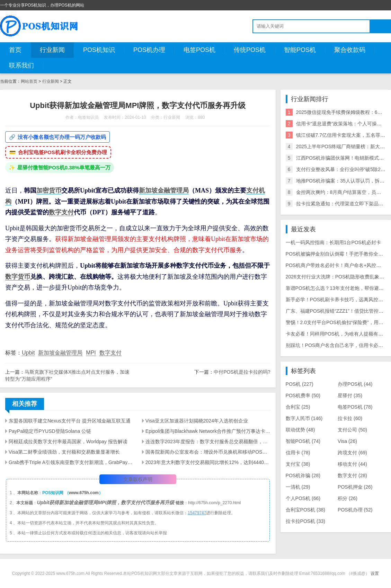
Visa (347, 441)
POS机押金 (355, 487)
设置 (375, 573)
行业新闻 (52, 50)
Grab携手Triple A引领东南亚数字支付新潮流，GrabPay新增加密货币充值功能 (71, 462)
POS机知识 (99, 50)
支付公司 (352, 430)
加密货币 (49, 190)
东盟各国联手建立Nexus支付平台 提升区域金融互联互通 (70, 421)
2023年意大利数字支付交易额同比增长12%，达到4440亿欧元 (208, 462)
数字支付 (61, 212)
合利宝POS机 (305, 510)
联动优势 (300, 430)
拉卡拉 (350, 418)
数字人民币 (304, 418)
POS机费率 (303, 395)
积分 (348, 498)
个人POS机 (303, 498)
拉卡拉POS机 (305, 521)
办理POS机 (355, 384)
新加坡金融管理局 (164, 190)
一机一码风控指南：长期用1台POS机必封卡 (333, 242)
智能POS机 (300, 50)
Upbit (28, 353)
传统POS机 (250, 50)
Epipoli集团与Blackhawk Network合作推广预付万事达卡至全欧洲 (208, 431)
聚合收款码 (350, 50)
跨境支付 (352, 453)
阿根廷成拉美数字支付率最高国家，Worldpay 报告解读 (68, 442)
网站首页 (29, 81)
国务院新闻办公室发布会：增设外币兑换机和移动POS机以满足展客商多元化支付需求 (208, 452)
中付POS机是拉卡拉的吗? (242, 372)
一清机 (298, 487)
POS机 (300, 384)
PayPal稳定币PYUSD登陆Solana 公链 (50, 431)
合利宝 (298, 407)
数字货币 (18, 277)
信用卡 (298, 453)
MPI (91, 353)
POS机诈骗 (303, 475)
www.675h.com (84, 493)
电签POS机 (199, 50)
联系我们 (21, 65)
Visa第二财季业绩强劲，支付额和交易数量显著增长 (64, 452)
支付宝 (298, 464)
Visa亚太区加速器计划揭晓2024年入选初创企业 (197, 421)
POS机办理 (149, 50)
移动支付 (352, 464)
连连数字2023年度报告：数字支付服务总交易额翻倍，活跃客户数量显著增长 (208, 442)
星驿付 (350, 395)
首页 (15, 50)
